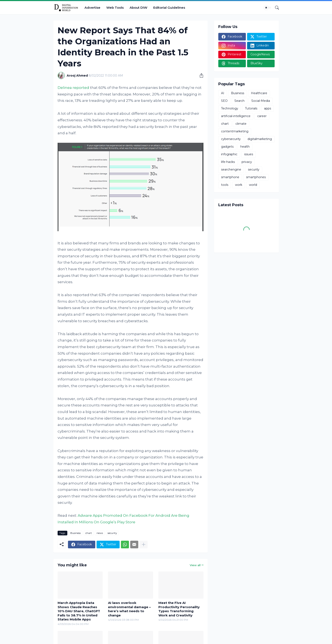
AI (223, 93)
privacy (247, 162)
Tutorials (251, 108)
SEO (224, 101)
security (112, 533)
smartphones (256, 177)
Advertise (92, 8)
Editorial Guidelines (169, 8)
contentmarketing (235, 131)
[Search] (275, 8)
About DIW (138, 8)
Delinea (65, 88)
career (262, 116)
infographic (229, 154)
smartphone (230, 177)
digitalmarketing (260, 139)
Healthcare (259, 93)
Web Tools (115, 8)
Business (75, 533)
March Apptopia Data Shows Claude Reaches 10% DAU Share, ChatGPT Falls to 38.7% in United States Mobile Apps (79, 611)
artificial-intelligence (236, 116)
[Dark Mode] (268, 8)
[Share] (200, 76)
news (100, 533)
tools (225, 185)
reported (81, 88)
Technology (230, 108)
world (253, 185)
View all (195, 565)
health (245, 147)
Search (239, 101)
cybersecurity (231, 139)
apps (268, 108)
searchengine (231, 169)
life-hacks (228, 162)
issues (249, 154)
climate (241, 124)
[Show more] (144, 545)
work (239, 185)
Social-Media (261, 101)
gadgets (227, 147)
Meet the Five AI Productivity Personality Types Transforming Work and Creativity (179, 609)
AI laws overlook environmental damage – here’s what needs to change (129, 609)
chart (89, 533)
